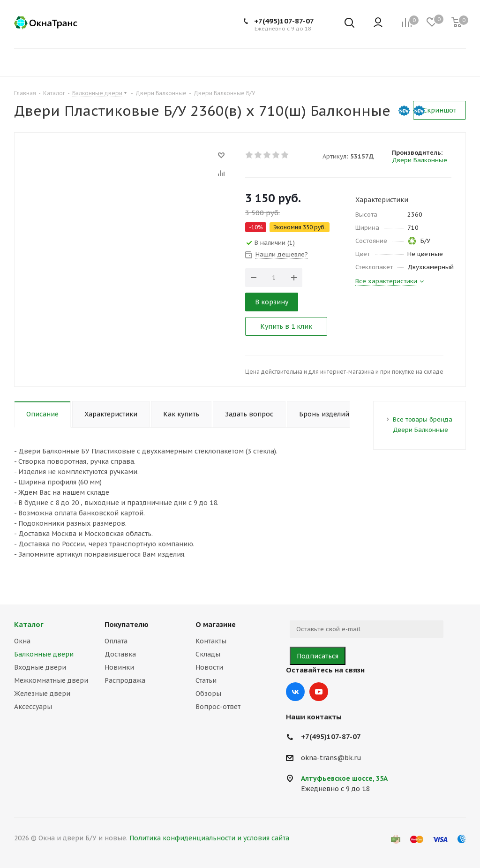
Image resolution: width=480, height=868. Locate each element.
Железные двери (42, 694)
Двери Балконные (420, 160)
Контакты (211, 641)
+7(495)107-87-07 (284, 21)
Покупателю (127, 624)
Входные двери (40, 667)
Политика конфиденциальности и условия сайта (209, 838)
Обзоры (208, 694)
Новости (209, 667)
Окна (22, 641)
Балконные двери (44, 654)
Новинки (119, 667)
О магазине (216, 624)
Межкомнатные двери (51, 680)
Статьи (206, 680)
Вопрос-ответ (218, 707)
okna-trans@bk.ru (331, 758)
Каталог (29, 624)
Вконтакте (295, 692)
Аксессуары (33, 707)
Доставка (120, 654)
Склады (208, 654)
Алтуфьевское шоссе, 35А (344, 778)
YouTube (319, 692)
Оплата (116, 641)
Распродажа (125, 680)
